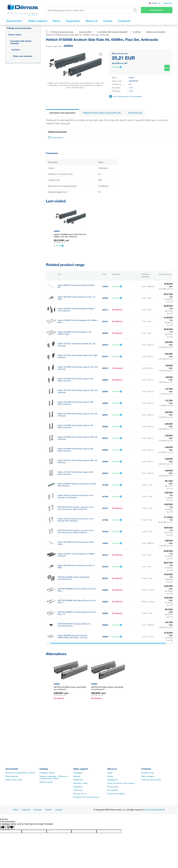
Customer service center (151, 780)
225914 (105, 356)
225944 (105, 473)
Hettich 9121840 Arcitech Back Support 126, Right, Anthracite (76, 380)
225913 (105, 345)
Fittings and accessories (19, 28)
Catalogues (78, 773)
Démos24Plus (157, 10)
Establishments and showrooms (86, 797)
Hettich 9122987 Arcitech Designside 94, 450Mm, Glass (78, 321)
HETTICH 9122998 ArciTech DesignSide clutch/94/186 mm (74, 578)
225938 (105, 450)
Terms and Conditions (116, 794)
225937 (105, 438)
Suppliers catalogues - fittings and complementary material (53, 777)
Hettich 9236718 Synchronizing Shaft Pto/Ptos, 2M (76, 286)
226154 (105, 660)
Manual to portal (46, 782)
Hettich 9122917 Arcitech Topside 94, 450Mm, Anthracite (76, 555)
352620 (105, 637)
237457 (105, 508)
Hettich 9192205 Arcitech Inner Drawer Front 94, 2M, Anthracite (77, 485)
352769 (105, 298)
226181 (105, 321)
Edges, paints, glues (14, 780)
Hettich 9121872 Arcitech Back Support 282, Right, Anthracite (76, 473)
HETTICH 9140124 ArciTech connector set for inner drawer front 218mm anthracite (76, 531)
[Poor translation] (10, 827)
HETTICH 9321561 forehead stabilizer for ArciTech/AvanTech (74, 625)
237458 (105, 520)
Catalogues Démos (47, 773)
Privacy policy (113, 787)
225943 (105, 462)
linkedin (49, 810)
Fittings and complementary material (20, 773)
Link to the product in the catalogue (127, 96)
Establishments (148, 773)
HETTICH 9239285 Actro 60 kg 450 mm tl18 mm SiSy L (77, 590)
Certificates (78, 780)
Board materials (12, 776)
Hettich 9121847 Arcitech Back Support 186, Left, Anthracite (78, 391)
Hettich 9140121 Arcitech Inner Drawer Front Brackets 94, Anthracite (75, 496)
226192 (105, 578)
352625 (105, 613)
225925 (105, 391)
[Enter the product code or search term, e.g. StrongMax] (93, 10)
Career (110, 773)
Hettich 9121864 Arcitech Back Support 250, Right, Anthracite (76, 450)
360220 (105, 672)
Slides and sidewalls (23, 56)
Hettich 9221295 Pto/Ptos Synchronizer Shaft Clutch (76, 543)
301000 (105, 485)
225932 (105, 426)
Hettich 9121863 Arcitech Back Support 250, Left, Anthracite (78, 438)
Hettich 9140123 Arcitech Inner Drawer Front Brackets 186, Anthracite (75, 520)
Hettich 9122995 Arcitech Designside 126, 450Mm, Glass (75, 333)
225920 (105, 380)
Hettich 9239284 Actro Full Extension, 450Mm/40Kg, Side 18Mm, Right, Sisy (73, 648)
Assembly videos (80, 783)
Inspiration (26, 810)
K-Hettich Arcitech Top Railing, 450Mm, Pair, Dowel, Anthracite (76, 670)
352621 (105, 648)
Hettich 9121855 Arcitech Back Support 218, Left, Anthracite (78, 415)
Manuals (77, 776)
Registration (168, 3)
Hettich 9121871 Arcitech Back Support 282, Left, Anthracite (78, 461)
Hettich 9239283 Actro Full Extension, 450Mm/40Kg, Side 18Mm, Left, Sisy (73, 636)
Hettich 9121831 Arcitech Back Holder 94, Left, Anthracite (77, 345)
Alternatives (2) (135, 113)
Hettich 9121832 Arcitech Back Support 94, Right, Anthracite (78, 356)
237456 (105, 497)
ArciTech (16, 50)
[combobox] (155, 3)
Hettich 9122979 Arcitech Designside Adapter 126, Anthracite (76, 310)
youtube (59, 810)
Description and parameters (63, 113)
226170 (105, 683)
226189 (105, 333)
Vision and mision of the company (121, 783)
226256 (105, 625)
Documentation (56, 137)
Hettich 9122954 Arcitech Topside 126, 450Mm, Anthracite (77, 660)
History (110, 776)
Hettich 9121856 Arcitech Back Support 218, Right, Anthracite (76, 426)
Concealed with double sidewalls (21, 42)
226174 (105, 310)
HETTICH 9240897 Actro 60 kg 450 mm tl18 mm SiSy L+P (77, 613)
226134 (105, 555)
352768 (105, 567)
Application (78, 787)
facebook (38, 810)
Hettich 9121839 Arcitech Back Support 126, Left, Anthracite (78, 368)
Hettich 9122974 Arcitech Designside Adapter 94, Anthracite (78, 683)
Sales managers (148, 776)
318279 (105, 286)
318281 (105, 543)
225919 (105, 368)
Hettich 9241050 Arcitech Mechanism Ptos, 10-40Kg (77, 298)
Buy (167, 68)
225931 (105, 415)
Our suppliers (113, 790)
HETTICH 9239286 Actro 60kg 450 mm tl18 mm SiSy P (77, 601)
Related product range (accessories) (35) (102, 113)
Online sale (78, 790)
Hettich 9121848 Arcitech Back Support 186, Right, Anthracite (76, 403)
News (16, 810)
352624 (105, 602)
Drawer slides (15, 35)
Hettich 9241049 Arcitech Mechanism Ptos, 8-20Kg (76, 566)
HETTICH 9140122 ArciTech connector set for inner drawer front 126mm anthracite (76, 508)
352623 (105, 590)
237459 (105, 532)
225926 (105, 403)
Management (113, 780)
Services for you (80, 794)
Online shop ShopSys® (155, 810)
